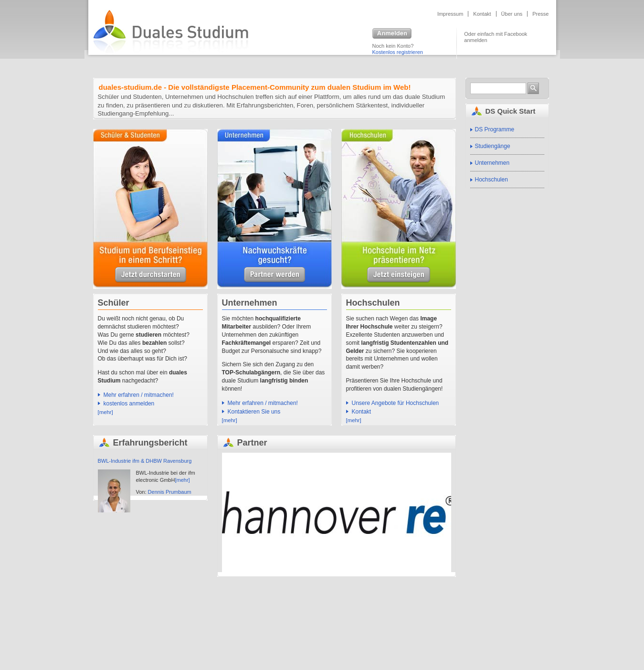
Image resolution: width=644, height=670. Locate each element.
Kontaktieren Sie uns (254, 412)
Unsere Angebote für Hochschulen (399, 275)
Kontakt (482, 14)
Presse (540, 14)
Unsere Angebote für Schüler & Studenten (151, 275)
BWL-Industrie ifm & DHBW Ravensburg (145, 461)
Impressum (450, 14)
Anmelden (392, 34)
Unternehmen (492, 163)
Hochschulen (491, 180)
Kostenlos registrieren (398, 52)
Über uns (512, 14)
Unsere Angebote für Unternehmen (274, 275)
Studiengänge (493, 146)
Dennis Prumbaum (170, 492)
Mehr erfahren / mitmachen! (139, 395)
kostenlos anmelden (129, 404)
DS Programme (495, 129)
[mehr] (106, 412)
